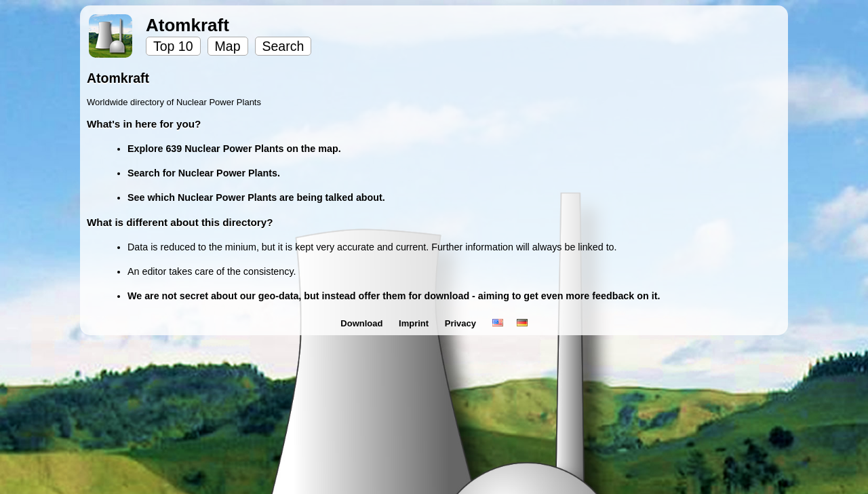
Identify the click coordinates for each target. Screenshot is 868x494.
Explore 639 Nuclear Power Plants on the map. (234, 149)
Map (228, 46)
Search (283, 46)
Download (363, 323)
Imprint (415, 323)
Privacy (462, 323)
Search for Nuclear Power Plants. (204, 173)
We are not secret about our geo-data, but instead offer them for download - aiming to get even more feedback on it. (394, 296)
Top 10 (173, 46)
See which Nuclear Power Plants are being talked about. (256, 197)
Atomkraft (188, 25)
